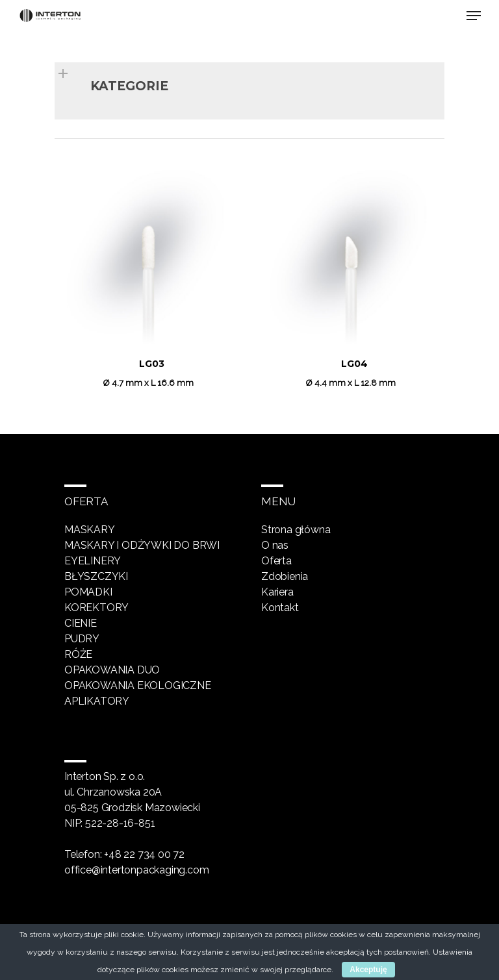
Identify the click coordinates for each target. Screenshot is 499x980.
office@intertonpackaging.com (136, 870)
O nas (275, 545)
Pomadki (88, 592)
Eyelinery (93, 561)
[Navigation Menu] (474, 16)
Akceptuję (368, 970)
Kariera (277, 592)
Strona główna (296, 530)
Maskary (90, 530)
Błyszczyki (96, 576)
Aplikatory (97, 701)
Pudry (82, 639)
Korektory (96, 608)
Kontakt (280, 608)
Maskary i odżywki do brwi (142, 545)
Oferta (276, 561)
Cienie (81, 623)
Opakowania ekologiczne (138, 685)
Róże (78, 654)
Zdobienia (285, 576)
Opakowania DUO (112, 670)
